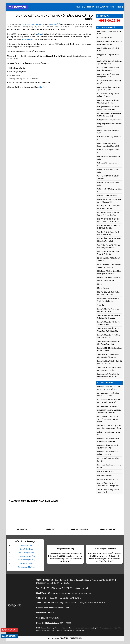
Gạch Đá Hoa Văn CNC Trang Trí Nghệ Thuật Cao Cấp (108, 227)
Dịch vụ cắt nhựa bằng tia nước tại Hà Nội (109, 466)
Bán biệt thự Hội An (26, 549)
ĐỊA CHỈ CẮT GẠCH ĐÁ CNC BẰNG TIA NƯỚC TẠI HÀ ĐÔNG (109, 412)
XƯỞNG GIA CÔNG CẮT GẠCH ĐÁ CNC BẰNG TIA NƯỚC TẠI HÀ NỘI (109, 427)
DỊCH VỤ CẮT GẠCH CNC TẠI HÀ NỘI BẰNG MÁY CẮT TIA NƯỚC (109, 220)
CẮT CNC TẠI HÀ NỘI (105, 38)
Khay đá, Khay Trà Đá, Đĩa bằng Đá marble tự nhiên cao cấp (109, 279)
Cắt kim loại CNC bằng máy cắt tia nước (109, 138)
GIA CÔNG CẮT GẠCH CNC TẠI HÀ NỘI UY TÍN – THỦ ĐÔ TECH (109, 388)
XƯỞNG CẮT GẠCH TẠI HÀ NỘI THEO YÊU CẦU (108, 491)
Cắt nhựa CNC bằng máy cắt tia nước (108, 164)
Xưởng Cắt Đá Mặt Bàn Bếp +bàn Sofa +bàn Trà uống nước (109, 317)
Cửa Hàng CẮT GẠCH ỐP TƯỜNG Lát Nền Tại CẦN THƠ (109, 207)
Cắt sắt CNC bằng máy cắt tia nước (108, 171)
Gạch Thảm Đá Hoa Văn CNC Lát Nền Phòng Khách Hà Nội (109, 246)
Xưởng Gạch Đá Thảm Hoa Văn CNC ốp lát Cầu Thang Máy (108, 356)
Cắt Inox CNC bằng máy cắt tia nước (108, 132)
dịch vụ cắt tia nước (28, 39)
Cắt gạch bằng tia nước (105, 471)
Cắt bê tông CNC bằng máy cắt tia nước (109, 33)
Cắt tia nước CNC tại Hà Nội (107, 195)
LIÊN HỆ (120, 7)
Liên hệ (100, 284)
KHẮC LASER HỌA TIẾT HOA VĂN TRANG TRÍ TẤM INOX (109, 266)
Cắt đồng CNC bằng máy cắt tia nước (108, 50)
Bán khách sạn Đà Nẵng (26, 556)
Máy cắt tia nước (103, 288)
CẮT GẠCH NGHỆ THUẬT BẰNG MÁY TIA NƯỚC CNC (108, 395)
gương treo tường (59, 628)
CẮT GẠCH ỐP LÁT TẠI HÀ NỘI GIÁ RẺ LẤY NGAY (108, 95)
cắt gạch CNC (55, 24)
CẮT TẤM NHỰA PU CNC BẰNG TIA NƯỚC (108, 177)
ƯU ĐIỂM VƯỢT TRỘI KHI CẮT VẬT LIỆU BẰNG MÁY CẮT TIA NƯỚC (108, 419)
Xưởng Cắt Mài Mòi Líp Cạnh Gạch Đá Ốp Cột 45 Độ (109, 349)
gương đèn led (47, 628)
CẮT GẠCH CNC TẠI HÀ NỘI (107, 406)
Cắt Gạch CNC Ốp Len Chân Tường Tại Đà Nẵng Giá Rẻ (109, 63)
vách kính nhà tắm (43, 631)
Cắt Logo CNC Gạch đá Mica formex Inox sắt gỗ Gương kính (108, 145)
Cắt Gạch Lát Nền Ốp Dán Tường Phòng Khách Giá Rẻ (109, 76)
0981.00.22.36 (110, 21)
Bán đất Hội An (26, 546)
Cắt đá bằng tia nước (105, 475)
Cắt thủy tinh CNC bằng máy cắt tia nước (110, 190)
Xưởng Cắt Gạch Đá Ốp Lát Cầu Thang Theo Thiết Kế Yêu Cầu (108, 330)
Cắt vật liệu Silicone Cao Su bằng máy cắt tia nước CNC (109, 201)
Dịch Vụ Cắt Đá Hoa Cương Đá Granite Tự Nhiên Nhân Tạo (108, 214)
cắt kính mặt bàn (78, 631)
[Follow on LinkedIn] (19, 606)
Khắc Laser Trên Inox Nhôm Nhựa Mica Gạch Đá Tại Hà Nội (109, 272)
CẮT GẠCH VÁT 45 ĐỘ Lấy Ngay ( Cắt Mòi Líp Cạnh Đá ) (109, 115)
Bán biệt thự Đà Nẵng (26, 563)
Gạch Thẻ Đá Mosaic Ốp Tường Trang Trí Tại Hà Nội (108, 253)
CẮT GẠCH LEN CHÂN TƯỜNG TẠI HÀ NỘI (109, 82)
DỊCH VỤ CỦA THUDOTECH (106, 7)
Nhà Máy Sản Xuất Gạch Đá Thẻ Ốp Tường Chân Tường (108, 293)
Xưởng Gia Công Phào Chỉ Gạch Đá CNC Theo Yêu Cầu (109, 362)
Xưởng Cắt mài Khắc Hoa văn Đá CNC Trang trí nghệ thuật (109, 343)
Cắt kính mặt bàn (66, 631)
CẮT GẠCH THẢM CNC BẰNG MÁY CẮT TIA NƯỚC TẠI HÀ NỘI (109, 401)
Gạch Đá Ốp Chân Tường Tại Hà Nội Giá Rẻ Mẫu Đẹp (108, 233)
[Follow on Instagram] (12, 606)
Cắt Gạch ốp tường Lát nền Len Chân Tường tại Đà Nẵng (108, 102)
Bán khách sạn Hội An (26, 553)
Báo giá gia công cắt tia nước (108, 479)
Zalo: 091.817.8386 (9, 636)
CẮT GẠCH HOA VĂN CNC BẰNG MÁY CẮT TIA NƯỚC (109, 69)
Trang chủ (81, 7)
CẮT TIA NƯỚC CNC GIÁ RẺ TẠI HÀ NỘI (108, 460)
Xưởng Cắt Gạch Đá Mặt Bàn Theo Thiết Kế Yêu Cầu (109, 323)
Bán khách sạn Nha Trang (26, 567)
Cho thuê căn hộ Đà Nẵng (26, 560)
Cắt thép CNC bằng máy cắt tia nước (108, 184)
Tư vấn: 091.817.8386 (10, 630)
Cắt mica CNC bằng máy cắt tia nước (108, 151)
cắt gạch (40, 34)
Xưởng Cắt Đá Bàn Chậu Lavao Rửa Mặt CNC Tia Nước (108, 310)
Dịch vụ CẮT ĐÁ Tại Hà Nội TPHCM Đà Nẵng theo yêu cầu (108, 485)
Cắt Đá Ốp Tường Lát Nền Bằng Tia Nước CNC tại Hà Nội (110, 43)
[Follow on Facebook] (8, 606)
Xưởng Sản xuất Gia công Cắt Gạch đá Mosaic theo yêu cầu (110, 369)
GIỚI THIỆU (91, 7)
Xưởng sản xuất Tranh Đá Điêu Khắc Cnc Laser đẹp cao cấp (108, 375)
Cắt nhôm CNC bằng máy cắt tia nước (108, 158)
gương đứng (117, 628)
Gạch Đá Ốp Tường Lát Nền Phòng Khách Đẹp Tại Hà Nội (109, 240)
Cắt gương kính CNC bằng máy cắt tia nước (109, 125)
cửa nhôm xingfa (79, 628)
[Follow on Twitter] (16, 606)
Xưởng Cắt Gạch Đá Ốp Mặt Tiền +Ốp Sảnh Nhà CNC (109, 336)
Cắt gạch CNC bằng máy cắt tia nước (108, 56)
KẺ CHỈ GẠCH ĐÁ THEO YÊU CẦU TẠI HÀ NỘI (109, 259)
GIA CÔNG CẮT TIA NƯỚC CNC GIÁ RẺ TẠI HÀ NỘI (108, 453)
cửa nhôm (69, 628)
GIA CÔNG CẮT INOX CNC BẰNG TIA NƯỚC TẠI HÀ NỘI (109, 447)
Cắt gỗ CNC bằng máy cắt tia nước (109, 120)
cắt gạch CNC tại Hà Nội (32, 24)
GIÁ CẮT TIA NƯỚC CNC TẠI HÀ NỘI (109, 434)
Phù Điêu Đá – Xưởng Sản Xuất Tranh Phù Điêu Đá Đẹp (108, 300)
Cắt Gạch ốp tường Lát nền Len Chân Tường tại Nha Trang (108, 108)
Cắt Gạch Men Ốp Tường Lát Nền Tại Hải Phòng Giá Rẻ (109, 89)
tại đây (43, 87)
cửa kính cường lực (92, 628)
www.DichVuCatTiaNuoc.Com (56, 608)
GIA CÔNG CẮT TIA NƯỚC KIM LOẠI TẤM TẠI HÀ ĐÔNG (108, 440)
